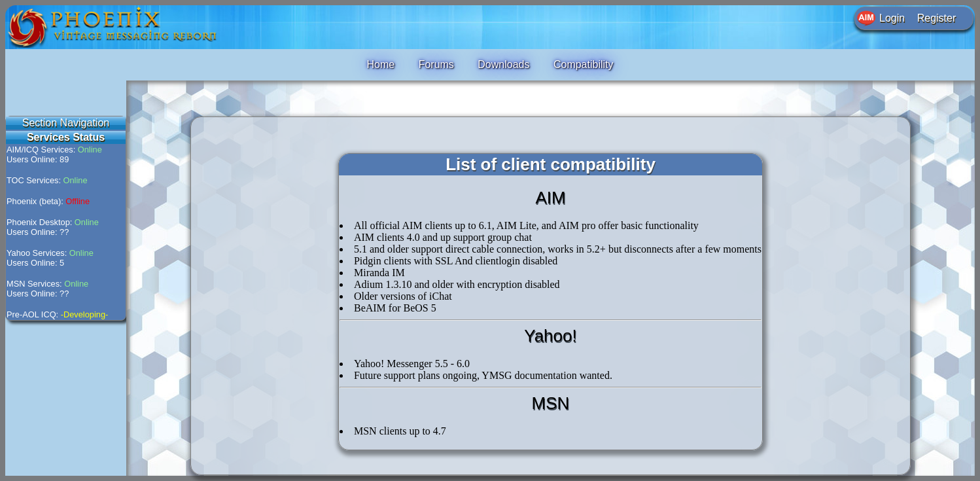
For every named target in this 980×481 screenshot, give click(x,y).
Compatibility (584, 64)
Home (380, 64)
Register (937, 18)
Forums (436, 64)
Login (892, 18)
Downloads (503, 64)
